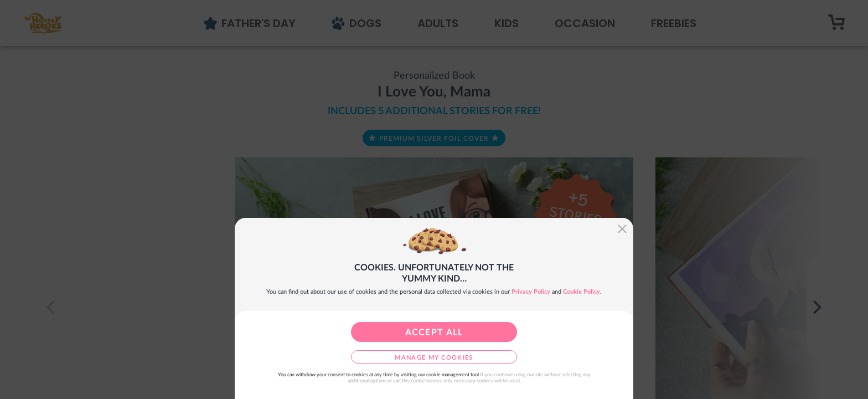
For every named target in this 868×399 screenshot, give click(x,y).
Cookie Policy (582, 292)
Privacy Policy (531, 292)
